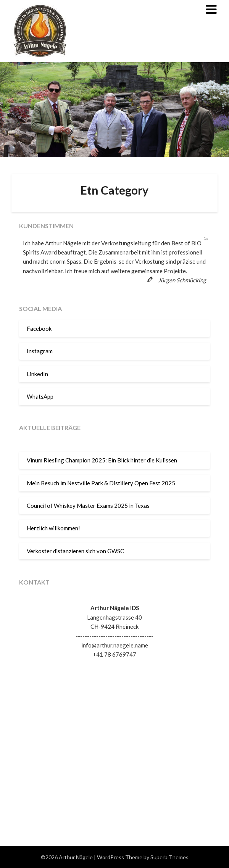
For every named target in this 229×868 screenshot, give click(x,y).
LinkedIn (37, 374)
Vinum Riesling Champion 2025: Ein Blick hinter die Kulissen (102, 460)
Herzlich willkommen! (53, 528)
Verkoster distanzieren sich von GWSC (75, 551)
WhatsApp (40, 396)
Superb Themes (169, 857)
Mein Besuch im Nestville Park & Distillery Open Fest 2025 (101, 483)
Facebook (39, 329)
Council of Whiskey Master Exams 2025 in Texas (88, 506)
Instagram (40, 351)
